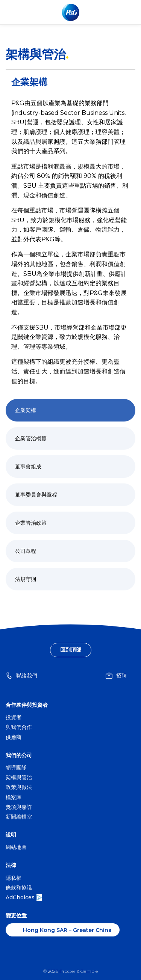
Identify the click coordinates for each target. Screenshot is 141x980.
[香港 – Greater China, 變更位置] (63, 930)
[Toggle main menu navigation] (129, 12)
